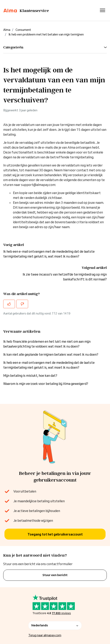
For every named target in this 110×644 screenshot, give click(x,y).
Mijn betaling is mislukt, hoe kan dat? (30, 376)
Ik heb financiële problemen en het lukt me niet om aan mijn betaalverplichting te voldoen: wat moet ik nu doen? (47, 344)
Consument (23, 30)
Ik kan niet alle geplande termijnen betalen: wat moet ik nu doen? (51, 354)
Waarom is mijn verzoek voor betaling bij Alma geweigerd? (46, 384)
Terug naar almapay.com (45, 635)
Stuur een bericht (55, 575)
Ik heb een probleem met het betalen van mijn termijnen (46, 34)
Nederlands (55, 625)
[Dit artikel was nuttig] (9, 304)
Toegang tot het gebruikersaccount (55, 534)
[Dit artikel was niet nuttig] (22, 304)
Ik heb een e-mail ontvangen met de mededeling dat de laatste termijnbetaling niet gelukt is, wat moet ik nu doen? (49, 365)
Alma (7, 30)
